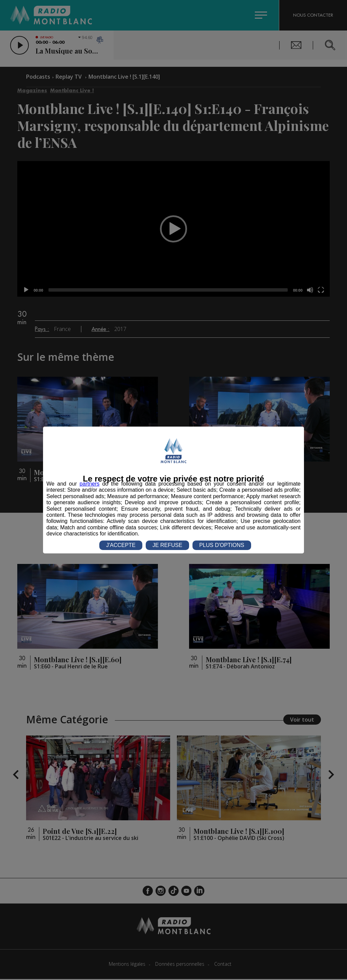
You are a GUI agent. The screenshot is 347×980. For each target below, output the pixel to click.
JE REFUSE (167, 545)
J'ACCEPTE (121, 545)
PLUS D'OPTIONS (222, 545)
